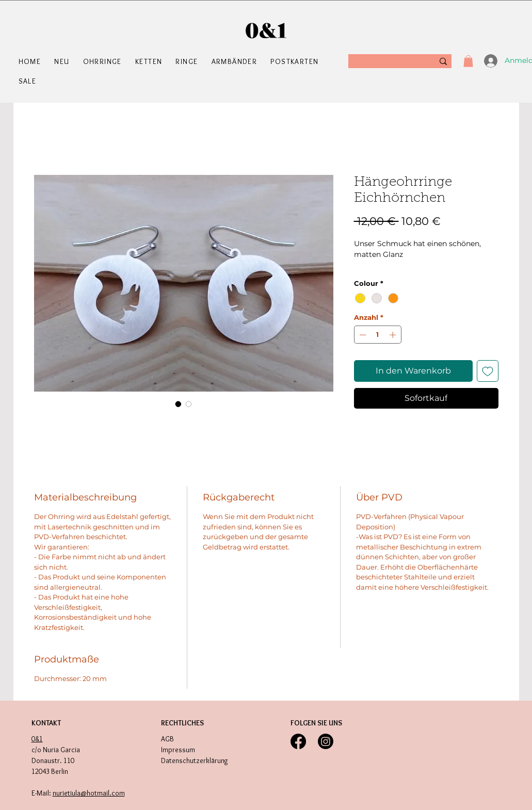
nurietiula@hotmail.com (89, 793)
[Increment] (394, 335)
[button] (104, 61)
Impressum (178, 750)
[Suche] (387, 61)
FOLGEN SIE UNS (316, 723)
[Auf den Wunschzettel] (488, 371)
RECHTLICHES (182, 723)
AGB (167, 739)
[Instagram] (326, 741)
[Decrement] (362, 335)
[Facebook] (298, 741)
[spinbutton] (377, 335)
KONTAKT (46, 723)
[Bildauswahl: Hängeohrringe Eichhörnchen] (179, 404)
